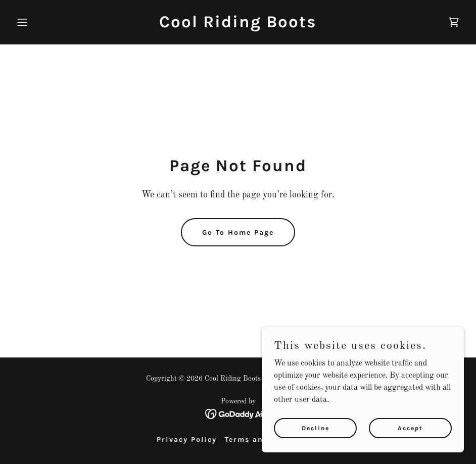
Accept (410, 428)
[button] (46, 22)
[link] (238, 25)
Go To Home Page (238, 233)
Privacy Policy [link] (187, 440)
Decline (316, 428)
